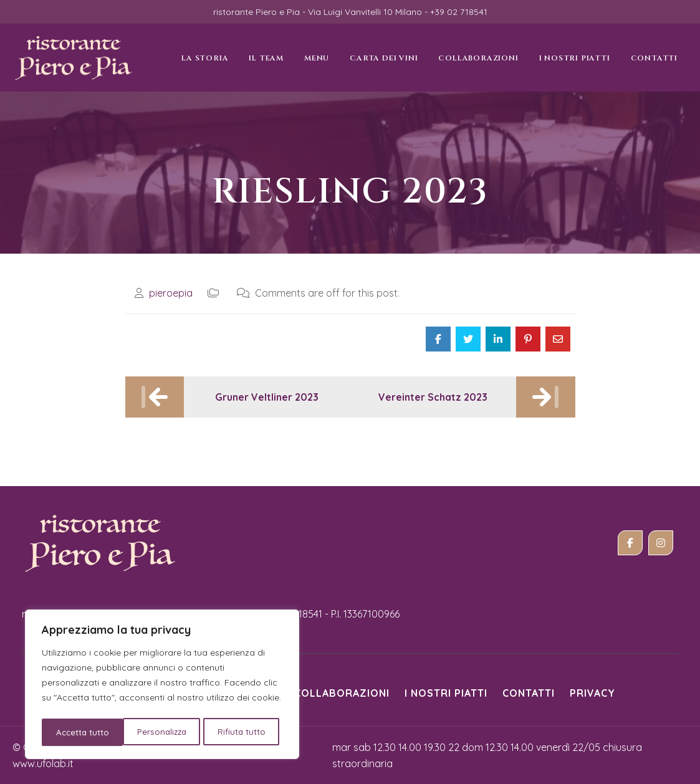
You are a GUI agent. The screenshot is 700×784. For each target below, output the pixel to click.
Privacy (592, 693)
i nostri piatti (446, 693)
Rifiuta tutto (161, 732)
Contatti (529, 693)
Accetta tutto (243, 732)
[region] (162, 686)
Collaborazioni (342, 693)
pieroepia (171, 293)
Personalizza (80, 732)
